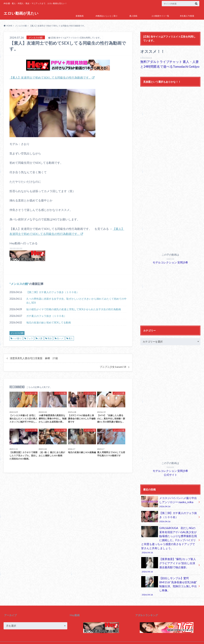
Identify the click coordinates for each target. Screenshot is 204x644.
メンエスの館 (19, 284)
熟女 (50, 338)
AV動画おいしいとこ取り (107, 16)
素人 (71, 338)
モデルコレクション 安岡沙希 (170, 262)
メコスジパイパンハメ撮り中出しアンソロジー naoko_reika (169, 501)
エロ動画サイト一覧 (160, 16)
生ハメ (60, 338)
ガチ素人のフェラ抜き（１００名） (46, 316)
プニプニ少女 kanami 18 (113, 367)
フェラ (30, 338)
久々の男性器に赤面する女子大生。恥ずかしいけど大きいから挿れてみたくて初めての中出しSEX (76, 300)
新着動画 (80, 16)
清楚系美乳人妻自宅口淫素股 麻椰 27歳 (34, 358)
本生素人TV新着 (187, 16)
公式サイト (170, 474)
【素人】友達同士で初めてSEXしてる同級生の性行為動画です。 (51, 77)
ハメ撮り (17, 338)
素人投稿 (133, 16)
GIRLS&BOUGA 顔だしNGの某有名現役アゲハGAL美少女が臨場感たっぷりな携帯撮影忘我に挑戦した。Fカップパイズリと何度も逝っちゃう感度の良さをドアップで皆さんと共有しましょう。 (169, 538)
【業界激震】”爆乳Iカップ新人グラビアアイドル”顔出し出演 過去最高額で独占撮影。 (169, 562)
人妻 (40, 338)
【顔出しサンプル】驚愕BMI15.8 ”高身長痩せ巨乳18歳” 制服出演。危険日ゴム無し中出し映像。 (169, 580)
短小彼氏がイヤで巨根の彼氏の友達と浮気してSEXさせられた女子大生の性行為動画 (74, 309)
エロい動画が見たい (21, 13)
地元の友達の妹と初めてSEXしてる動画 (49, 322)
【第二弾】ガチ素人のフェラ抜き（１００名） (53, 292)
